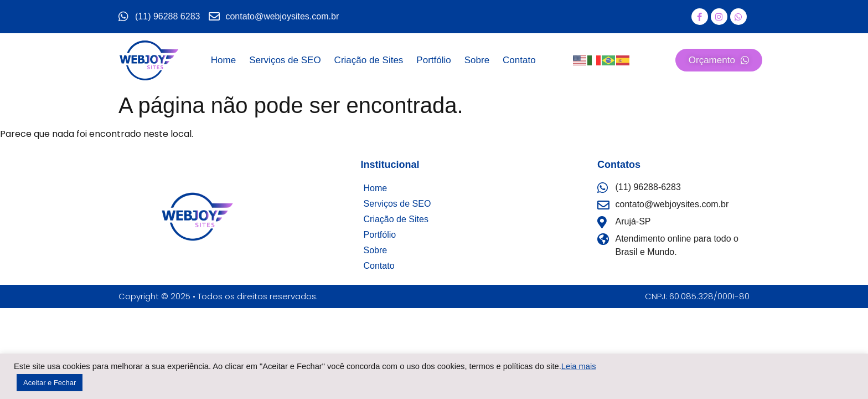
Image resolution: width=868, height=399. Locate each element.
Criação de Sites (369, 60)
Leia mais (579, 366)
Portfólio (433, 60)
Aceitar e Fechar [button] (50, 383)
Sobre (477, 60)
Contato (519, 60)
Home (223, 60)
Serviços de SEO (285, 60)
